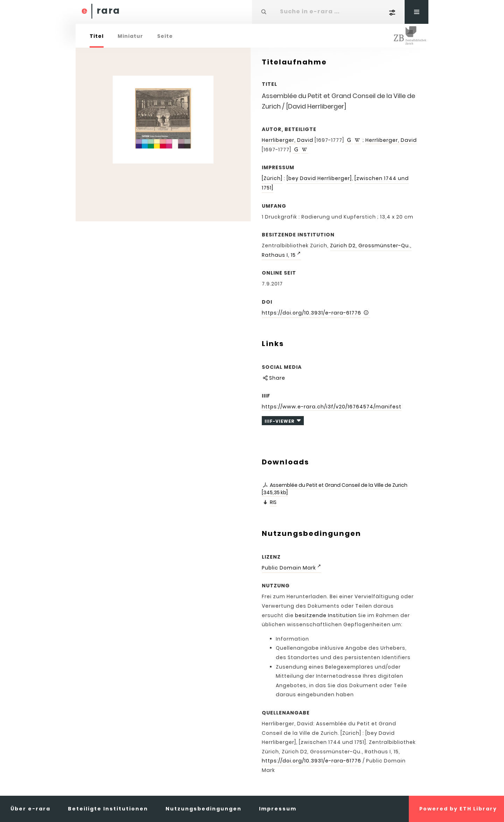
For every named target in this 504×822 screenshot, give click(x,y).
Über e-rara (30, 809)
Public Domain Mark (289, 568)
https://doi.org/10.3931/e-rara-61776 (311, 313)
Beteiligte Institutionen (108, 809)
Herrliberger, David (288, 140)
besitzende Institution (326, 615)
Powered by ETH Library (458, 809)
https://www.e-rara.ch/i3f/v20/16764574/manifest (332, 407)
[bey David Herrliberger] (319, 178)
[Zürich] (272, 178)
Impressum (278, 809)
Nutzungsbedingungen (204, 809)
